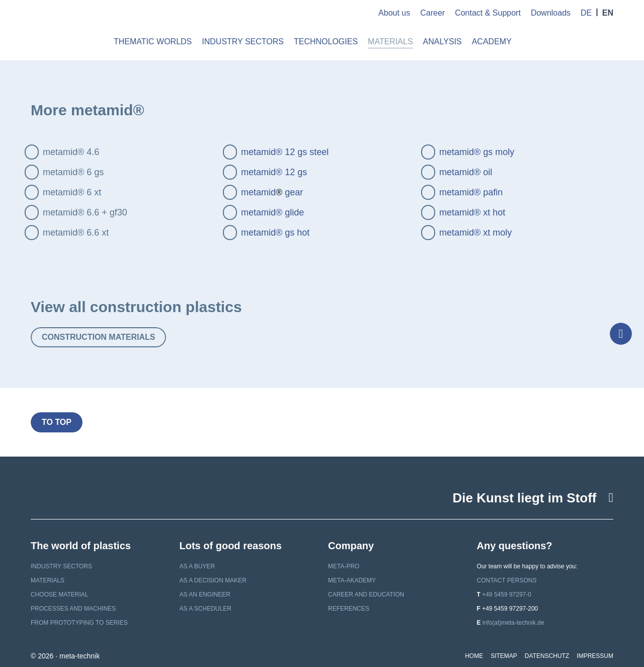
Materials (48, 580)
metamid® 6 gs (73, 172)
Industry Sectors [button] (243, 42)
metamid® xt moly (475, 233)
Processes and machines (73, 609)
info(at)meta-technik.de (513, 623)
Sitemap (504, 656)
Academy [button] (492, 42)
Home (474, 656)
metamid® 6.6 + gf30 (85, 212)
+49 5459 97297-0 (507, 595)
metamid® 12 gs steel (285, 152)
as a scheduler (206, 609)
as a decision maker (213, 580)
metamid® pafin (471, 192)
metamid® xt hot (472, 212)
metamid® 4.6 (71, 152)
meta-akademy (352, 580)
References (349, 609)
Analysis (442, 42)
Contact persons (507, 580)
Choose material (59, 595)
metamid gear (272, 192)
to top (57, 422)
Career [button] (432, 13)
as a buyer (197, 566)
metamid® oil (466, 172)
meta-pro (344, 566)
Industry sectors (61, 566)
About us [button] (394, 13)
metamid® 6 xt (72, 192)
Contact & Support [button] (488, 13)
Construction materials (98, 337)
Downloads (551, 13)
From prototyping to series (79, 623)
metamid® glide (272, 212)
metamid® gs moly (477, 152)
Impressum (595, 656)
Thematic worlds (153, 42)
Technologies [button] (326, 42)
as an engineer (205, 595)
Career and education (366, 595)
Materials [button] (390, 42)
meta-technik (65, 30)
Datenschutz (547, 656)
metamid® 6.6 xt (76, 233)
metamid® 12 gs (274, 172)
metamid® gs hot (275, 233)
